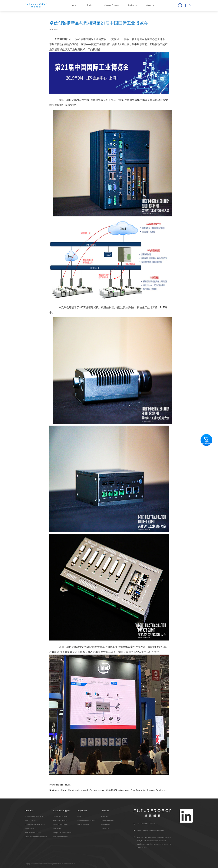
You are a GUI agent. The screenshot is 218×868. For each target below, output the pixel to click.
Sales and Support (111, 5)
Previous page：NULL (60, 785)
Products (91, 5)
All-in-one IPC (30, 828)
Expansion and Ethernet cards (36, 836)
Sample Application (60, 816)
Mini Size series (31, 820)
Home (73, 5)
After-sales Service (60, 820)
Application (133, 5)
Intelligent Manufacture (86, 820)
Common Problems (60, 824)
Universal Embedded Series (35, 824)
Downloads (57, 828)
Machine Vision (83, 824)
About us (150, 5)
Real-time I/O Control (33, 832)
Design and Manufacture (62, 832)
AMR (79, 816)
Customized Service (60, 836)
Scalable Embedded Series (35, 816)
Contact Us (105, 828)
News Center (106, 824)
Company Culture (107, 820)
